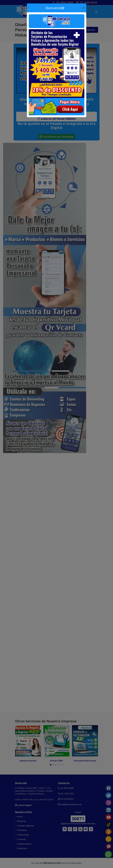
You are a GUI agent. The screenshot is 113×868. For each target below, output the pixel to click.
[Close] (83, 8)
